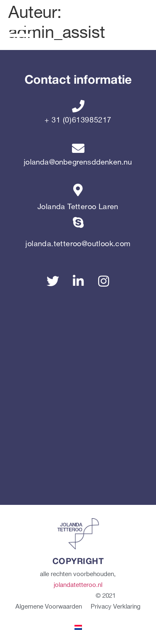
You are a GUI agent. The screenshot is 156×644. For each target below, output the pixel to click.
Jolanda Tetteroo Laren (78, 207)
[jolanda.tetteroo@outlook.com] (78, 227)
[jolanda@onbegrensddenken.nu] (78, 148)
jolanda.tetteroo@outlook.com (78, 244)
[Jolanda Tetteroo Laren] (78, 190)
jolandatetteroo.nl (78, 585)
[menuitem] (78, 627)
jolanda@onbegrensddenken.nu (78, 162)
